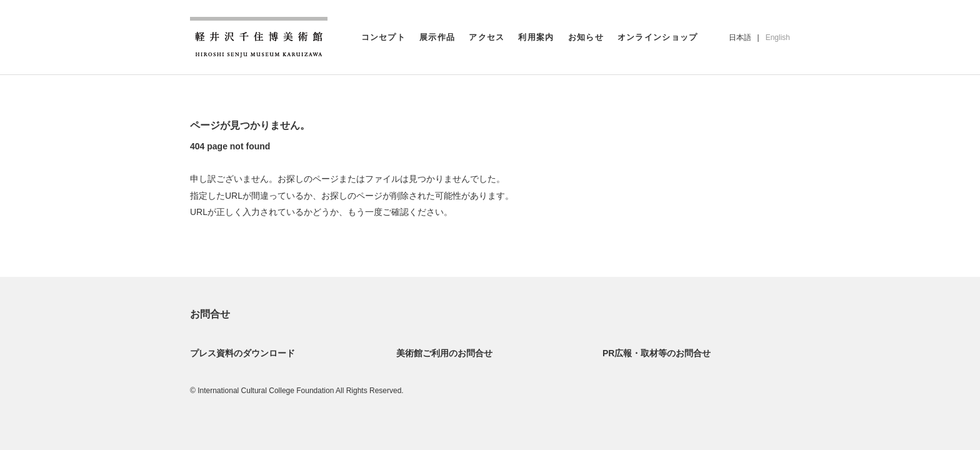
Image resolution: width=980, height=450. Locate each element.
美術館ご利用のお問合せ (444, 353)
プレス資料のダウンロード (242, 353)
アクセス (487, 37)
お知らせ (586, 37)
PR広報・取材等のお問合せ (657, 353)
